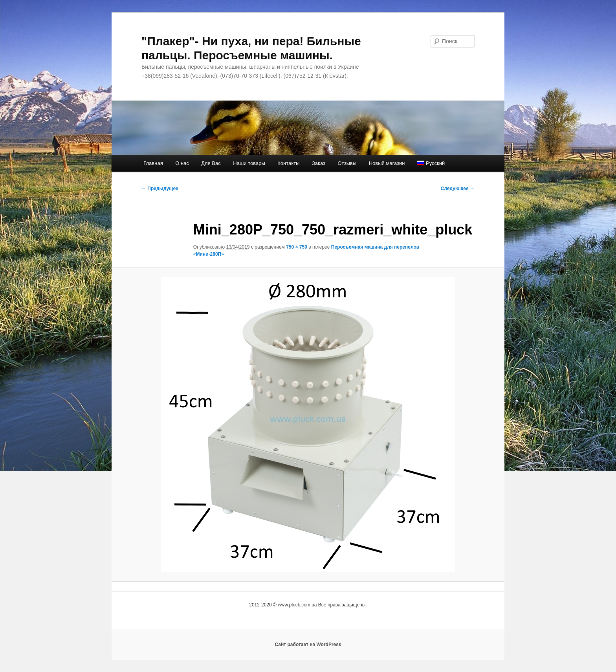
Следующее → (458, 189)
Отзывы (347, 163)
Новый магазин (387, 163)
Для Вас (211, 163)
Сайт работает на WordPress (308, 645)
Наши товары (249, 163)
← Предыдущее (160, 189)
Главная (153, 163)
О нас (182, 163)
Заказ (319, 163)
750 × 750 (297, 247)
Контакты (288, 163)
